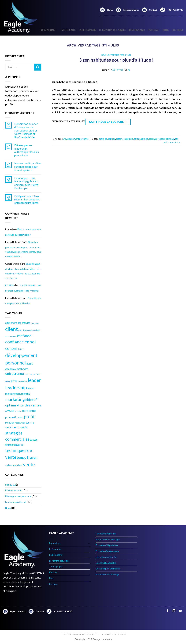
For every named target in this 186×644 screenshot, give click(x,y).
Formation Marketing (106, 534)
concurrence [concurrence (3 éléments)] (11, 336)
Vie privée (107, 634)
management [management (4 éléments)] (13, 394)
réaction (162, 139)
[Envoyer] (38, 67)
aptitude (103, 139)
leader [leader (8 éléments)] (34, 380)
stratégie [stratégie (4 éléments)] (22, 427)
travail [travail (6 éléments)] (32, 457)
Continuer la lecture (108, 122)
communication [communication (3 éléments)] (33, 330)
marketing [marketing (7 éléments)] (15, 399)
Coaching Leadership (106, 563)
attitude (111, 139)
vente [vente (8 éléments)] (29, 464)
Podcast (154, 30)
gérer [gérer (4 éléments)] (14, 381)
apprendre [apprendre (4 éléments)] (11, 323)
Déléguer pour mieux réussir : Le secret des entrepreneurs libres (27, 199)
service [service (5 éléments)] (11, 427)
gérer (136, 139)
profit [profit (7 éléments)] (29, 417)
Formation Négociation (107, 545)
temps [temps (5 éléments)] (21, 457)
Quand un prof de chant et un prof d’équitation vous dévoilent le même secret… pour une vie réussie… (23, 249)
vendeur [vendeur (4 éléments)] (18, 465)
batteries (120, 139)
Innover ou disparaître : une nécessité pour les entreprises (27, 167)
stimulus (170, 139)
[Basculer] (89, 543)
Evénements (68, 30)
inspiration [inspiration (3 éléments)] (23, 381)
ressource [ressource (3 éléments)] (19, 423)
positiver (153, 139)
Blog (166, 30)
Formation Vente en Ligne (108, 540)
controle (129, 139)
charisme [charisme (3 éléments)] (35, 323)
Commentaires (173, 142)
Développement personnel (18, 496)
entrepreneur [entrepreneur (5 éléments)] (15, 373)
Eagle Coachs (87, 30)
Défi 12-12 (10, 485)
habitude (144, 139)
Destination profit (14, 490)
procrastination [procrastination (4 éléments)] (14, 417)
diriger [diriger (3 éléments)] (21, 349)
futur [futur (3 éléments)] (38, 374)
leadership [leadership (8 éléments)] (16, 388)
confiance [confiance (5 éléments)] (24, 336)
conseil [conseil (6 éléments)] (11, 348)
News (8, 508)
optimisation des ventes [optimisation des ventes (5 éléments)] (23, 405)
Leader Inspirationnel (16, 502)
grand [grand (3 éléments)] (8, 381)
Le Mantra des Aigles (112, 30)
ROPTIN (9, 285)
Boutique (178, 30)
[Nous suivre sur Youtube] (180, 611)
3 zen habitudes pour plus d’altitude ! (116, 60)
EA (129, 70)
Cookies (120, 634)
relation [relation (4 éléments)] (10, 422)
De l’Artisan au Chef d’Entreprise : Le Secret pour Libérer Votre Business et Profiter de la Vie (26, 130)
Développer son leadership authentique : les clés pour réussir (27, 150)
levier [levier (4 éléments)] (31, 388)
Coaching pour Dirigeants (108, 569)
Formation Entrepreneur (107, 551)
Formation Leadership (106, 557)
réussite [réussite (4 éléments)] (29, 422)
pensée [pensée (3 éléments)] (18, 411)
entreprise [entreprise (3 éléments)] (30, 374)
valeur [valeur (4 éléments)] (9, 465)
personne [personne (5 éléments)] (29, 411)
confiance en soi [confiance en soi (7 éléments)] (21, 342)
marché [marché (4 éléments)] (26, 394)
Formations (55, 543)
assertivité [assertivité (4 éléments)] (24, 323)
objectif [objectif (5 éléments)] (31, 400)
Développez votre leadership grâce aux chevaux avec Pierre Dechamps (27, 183)
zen (177, 139)
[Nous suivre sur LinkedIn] (174, 611)
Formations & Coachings (107, 575)
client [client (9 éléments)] (12, 329)
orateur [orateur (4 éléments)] (10, 411)
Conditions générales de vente (80, 634)
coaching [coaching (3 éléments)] (22, 330)
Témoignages (137, 30)
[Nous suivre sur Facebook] (168, 611)
